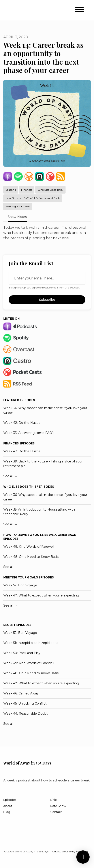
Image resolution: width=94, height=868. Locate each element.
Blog (7, 812)
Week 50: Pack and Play (22, 653)
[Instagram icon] (6, 829)
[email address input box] (47, 278)
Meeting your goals (21, 577)
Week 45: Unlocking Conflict (25, 703)
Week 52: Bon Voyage (20, 585)
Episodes (10, 800)
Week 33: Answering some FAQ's (29, 433)
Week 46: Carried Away (21, 693)
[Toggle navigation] (79, 10)
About (8, 806)
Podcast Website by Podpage (69, 851)
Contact (56, 812)
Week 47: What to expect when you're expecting (41, 595)
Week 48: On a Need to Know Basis (31, 557)
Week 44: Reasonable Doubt (25, 714)
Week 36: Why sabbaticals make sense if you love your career (45, 410)
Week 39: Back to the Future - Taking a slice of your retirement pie (43, 464)
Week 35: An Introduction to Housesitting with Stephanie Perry (39, 512)
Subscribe (47, 300)
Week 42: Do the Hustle (22, 423)
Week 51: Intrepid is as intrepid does (31, 643)
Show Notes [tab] (17, 217)
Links (54, 800)
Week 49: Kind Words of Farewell (29, 547)
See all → (10, 476)
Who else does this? (21, 487)
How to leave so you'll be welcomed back (40, 535)
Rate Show (58, 806)
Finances (11, 443)
